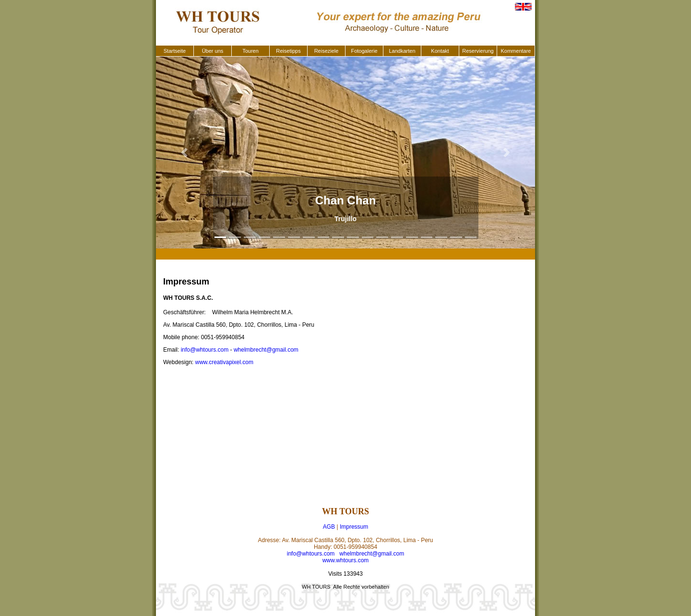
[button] (185, 153)
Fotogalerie (364, 51)
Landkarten (402, 51)
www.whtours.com (346, 560)
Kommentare (516, 51)
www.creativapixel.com (224, 362)
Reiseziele (327, 51)
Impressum (354, 527)
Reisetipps (288, 51)
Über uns (213, 51)
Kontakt (440, 51)
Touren (250, 51)
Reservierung (478, 51)
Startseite (175, 51)
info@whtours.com (205, 350)
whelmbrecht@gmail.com (266, 350)
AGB (329, 527)
